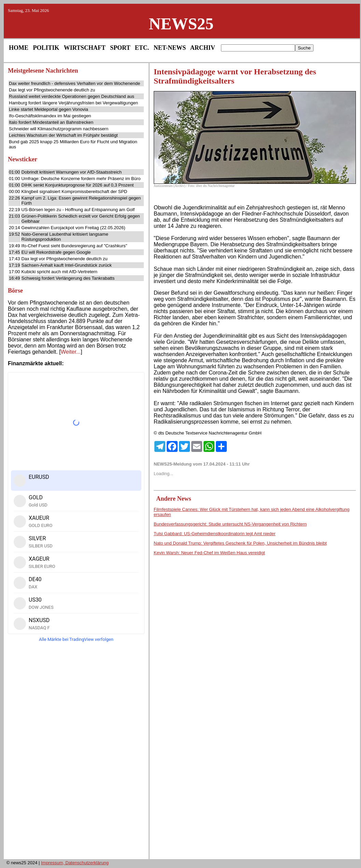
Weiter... (71, 352)
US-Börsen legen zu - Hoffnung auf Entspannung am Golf (78, 210)
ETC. (142, 48)
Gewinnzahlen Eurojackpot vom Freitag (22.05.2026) (73, 228)
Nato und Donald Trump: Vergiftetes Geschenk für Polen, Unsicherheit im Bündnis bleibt (240, 543)
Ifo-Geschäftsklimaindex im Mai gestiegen (50, 116)
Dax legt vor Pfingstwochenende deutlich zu (52, 90)
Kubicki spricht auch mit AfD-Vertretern (60, 272)
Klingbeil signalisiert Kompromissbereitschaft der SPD (74, 192)
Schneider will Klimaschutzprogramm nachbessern (59, 129)
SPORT (120, 48)
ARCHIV (203, 48)
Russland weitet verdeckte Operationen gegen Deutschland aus (72, 96)
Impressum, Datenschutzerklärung (75, 863)
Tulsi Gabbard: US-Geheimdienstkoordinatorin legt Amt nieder (214, 534)
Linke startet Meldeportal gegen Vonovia (48, 109)
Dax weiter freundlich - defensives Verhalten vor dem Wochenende (74, 83)
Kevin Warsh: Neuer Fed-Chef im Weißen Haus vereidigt (209, 553)
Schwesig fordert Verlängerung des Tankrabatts (68, 278)
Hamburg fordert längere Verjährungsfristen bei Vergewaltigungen (73, 103)
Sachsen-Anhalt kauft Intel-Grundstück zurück (67, 265)
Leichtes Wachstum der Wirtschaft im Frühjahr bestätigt (63, 135)
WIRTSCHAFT (85, 48)
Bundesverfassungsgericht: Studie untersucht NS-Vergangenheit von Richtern (230, 524)
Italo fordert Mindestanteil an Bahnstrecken (51, 122)
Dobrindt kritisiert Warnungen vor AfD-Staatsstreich (72, 172)
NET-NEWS (170, 48)
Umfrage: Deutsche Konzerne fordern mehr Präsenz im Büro (81, 179)
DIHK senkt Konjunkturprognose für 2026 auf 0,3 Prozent (78, 185)
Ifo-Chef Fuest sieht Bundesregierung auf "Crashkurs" (74, 246)
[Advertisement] (76, 753)
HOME (19, 48)
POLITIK (46, 48)
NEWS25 (181, 24)
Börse (15, 291)
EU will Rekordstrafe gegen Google (56, 252)
